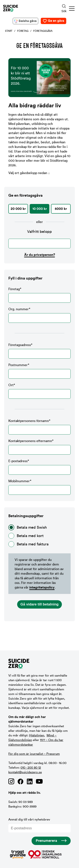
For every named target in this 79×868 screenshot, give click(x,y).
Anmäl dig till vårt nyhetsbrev (39, 825)
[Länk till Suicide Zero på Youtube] (39, 781)
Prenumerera (46, 841)
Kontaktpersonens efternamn (39, 447)
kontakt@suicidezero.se (25, 772)
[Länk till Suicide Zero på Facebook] (20, 781)
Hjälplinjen (37, 735)
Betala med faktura (28, 544)
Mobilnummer (39, 487)
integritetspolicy (42, 587)
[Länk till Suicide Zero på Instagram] (11, 781)
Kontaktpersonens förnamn (39, 427)
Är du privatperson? (40, 255)
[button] (72, 8)
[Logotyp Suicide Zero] (26, 8)
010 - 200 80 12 (31, 768)
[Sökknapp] (64, 8)
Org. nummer (39, 315)
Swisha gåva (28, 21)
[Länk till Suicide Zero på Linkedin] (30, 781)
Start (9, 31)
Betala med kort (26, 536)
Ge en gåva (56, 21)
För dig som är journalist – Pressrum (34, 754)
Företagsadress (39, 351)
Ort (39, 391)
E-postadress (39, 467)
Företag (23, 31)
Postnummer (39, 371)
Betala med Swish (28, 527)
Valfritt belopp (39, 232)
